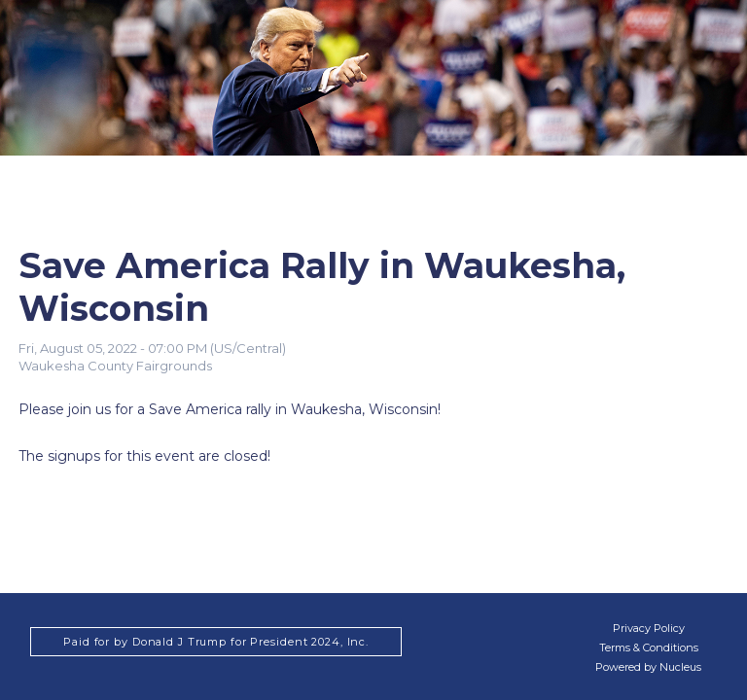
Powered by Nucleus (648, 667)
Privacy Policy (649, 628)
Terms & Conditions (649, 647)
